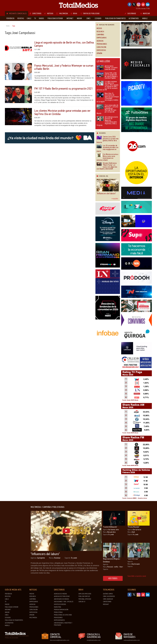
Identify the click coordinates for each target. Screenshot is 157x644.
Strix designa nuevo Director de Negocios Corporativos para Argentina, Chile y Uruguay (107, 121)
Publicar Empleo (84, 596)
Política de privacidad (11, 638)
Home (8, 26)
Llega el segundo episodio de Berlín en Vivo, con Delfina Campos (64, 44)
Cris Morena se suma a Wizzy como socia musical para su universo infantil (107, 157)
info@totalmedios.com (94, 640)
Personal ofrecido (85, 599)
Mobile (7, 625)
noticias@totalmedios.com (132, 640)
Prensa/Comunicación (61, 610)
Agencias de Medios (60, 594)
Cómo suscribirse (109, 596)
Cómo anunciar (108, 599)
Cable (7, 599)
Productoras (58, 612)
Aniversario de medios (61, 599)
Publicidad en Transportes (14, 620)
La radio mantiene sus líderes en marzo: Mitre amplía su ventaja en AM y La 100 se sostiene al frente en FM (107, 86)
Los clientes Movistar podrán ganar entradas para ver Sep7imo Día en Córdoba (62, 112)
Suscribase (130, 14)
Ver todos (113, 578)
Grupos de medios (60, 604)
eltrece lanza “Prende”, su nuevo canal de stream (107, 68)
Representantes (59, 620)
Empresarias (102, 38)
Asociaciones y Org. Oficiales (64, 602)
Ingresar (145, 14)
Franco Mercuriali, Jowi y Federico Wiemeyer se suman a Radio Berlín (64, 67)
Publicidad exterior (12, 607)
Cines (7, 615)
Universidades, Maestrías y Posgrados (63, 624)
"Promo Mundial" (134, 527)
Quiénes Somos (108, 594)
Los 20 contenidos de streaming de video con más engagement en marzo (108, 149)
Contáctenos (107, 602)
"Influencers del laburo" (106, 193)
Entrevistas (101, 50)
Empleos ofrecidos (85, 594)
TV (6, 602)
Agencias (100, 41)
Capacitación (101, 47)
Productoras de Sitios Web (63, 615)
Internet (8, 610)
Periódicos (8, 594)
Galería (115, 199)
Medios (99, 28)
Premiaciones (102, 44)
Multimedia (33, 618)
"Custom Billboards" (110, 527)
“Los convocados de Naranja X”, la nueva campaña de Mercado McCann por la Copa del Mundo (107, 110)
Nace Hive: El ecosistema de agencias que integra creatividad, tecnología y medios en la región (108, 98)
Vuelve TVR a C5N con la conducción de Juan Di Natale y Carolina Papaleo (107, 76)
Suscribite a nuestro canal (137, 576)
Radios (7, 604)
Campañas (100, 35)
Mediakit (106, 604)
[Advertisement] (15, 543)
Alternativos (9, 623)
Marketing (58, 607)
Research (100, 32)
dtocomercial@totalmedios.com (59, 640)
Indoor (7, 612)
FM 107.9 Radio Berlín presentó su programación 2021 (64, 89)
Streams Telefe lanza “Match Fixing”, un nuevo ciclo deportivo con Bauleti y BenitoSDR (107, 166)
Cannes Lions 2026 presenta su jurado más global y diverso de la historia (108, 140)
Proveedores (58, 618)
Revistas (8, 596)
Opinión (99, 53)
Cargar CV (82, 602)
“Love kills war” (133, 559)
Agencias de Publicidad (62, 596)
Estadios (8, 618)
